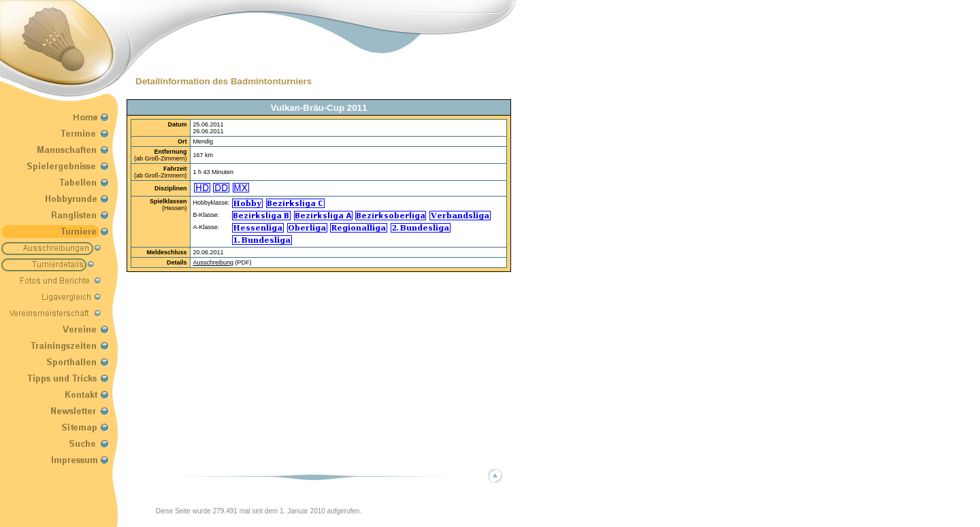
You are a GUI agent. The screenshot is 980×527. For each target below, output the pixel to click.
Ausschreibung (214, 262)
